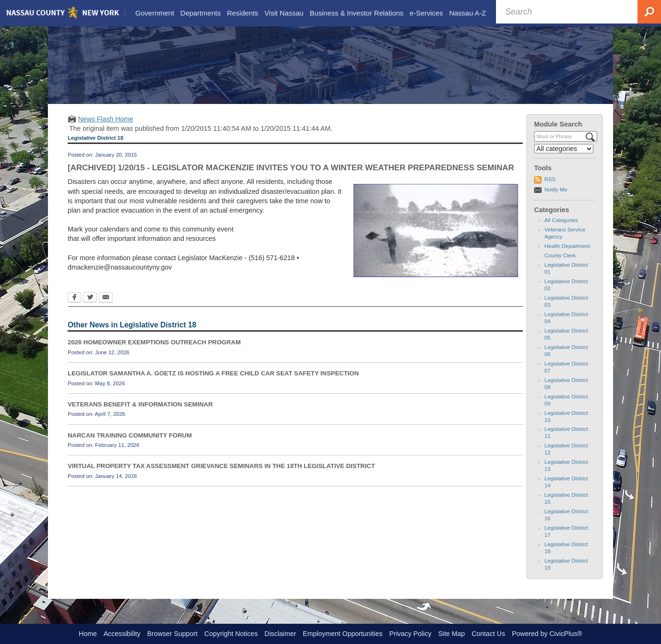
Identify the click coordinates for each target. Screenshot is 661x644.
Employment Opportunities (343, 634)
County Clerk (560, 266)
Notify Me (556, 199)
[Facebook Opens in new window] (75, 309)
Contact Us (488, 634)
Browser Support (172, 634)
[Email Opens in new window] (106, 309)
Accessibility (122, 634)
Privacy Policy (410, 634)
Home (88, 634)
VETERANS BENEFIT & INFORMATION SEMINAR (140, 414)
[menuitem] (154, 13)
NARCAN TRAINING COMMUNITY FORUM (130, 445)
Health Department (567, 256)
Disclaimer (280, 634)
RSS (550, 190)
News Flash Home (106, 129)
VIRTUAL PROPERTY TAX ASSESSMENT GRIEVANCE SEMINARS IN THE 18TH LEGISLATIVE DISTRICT (221, 476)
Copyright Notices (231, 634)
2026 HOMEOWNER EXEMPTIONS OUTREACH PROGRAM (154, 353)
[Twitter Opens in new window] (90, 309)
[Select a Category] (564, 159)
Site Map (452, 634)
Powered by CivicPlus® (547, 634)
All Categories (561, 231)
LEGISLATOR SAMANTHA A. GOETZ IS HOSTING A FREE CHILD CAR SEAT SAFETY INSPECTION (213, 384)
